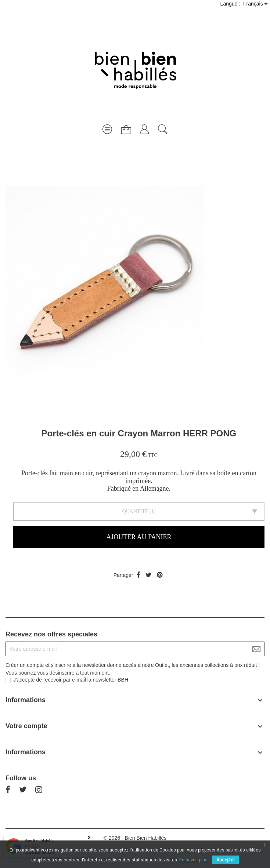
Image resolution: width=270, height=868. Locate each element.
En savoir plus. (194, 860)
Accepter (226, 860)
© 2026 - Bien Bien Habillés (135, 838)
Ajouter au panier (139, 537)
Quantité (135, 511)
